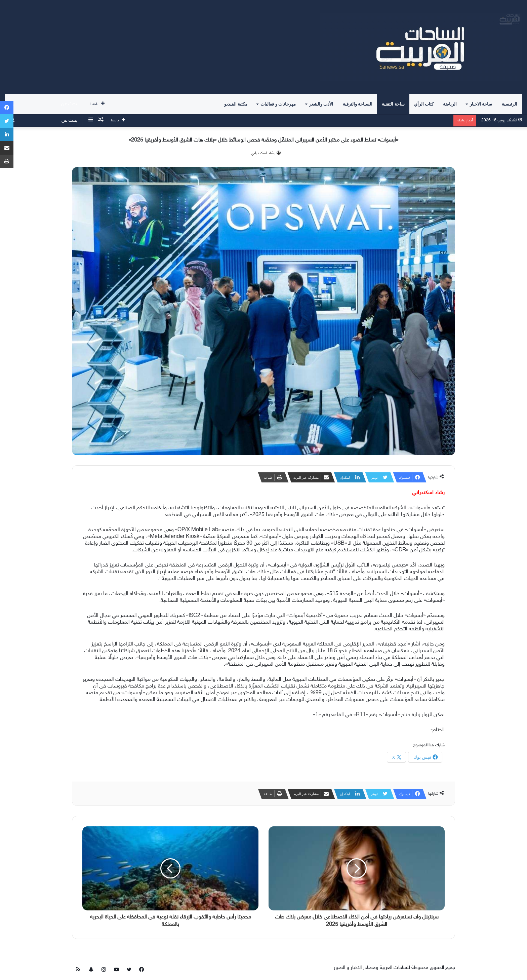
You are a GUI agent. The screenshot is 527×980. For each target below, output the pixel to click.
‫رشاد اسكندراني (263, 153)
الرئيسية (510, 104)
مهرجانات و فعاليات (278, 104)
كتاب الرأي (424, 104)
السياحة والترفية (358, 104)
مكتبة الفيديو (236, 104)
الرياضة (450, 104)
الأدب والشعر (321, 104)
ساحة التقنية (393, 104)
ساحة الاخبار (481, 104)
